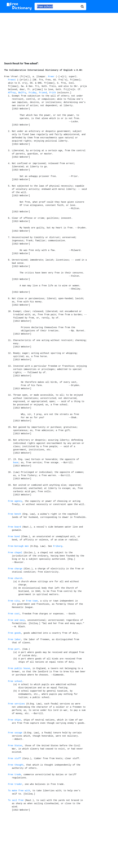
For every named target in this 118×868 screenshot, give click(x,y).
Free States (15, 746)
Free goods (14, 633)
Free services (16, 704)
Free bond (14, 537)
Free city (14, 601)
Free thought (16, 765)
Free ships (14, 720)
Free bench (14, 514)
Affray (12, 93)
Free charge (15, 569)
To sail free (16, 800)
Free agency (15, 501)
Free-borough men (18, 546)
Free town (32, 601)
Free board (14, 527)
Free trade (14, 775)
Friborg (58, 546)
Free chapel (15, 553)
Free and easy (16, 620)
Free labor (14, 639)
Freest (12, 80)
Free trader (15, 784)
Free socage (15, 733)
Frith (53, 93)
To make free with (19, 791)
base (16, 463)
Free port (14, 649)
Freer (51, 77)
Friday (33, 93)
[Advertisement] (59, 35)
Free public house (19, 668)
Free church (15, 578)
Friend (43, 93)
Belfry (22, 93)
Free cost (14, 614)
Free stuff (14, 758)
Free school (15, 681)
